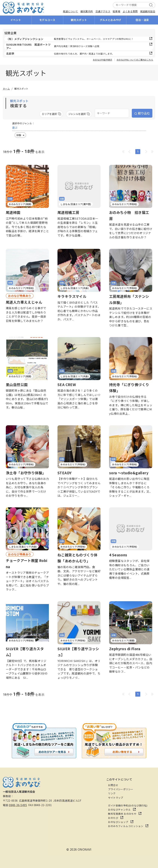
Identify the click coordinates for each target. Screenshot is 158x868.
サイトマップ (116, 798)
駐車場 (116, 11)
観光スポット (79, 20)
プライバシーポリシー (121, 789)
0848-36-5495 (18, 805)
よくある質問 (130, 11)
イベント (16, 20)
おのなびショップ (118, 822)
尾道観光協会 (148, 11)
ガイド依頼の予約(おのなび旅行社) (128, 805)
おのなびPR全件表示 (103, 60)
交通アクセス (103, 11)
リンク (112, 793)
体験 (19, 135)
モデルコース (47, 20)
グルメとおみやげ (111, 20)
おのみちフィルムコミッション (126, 826)
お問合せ (113, 785)
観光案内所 (87, 11)
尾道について (70, 11)
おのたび (113, 818)
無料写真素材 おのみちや (122, 814)
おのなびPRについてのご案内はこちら (135, 60)
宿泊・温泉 (142, 20)
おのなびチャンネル (119, 810)
